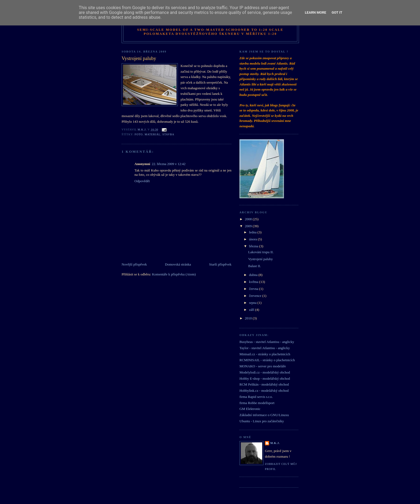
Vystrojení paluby (260, 259)
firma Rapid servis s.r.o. (256, 397)
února (254, 239)
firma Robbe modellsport (257, 403)
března (254, 246)
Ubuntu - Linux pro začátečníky (262, 421)
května (254, 282)
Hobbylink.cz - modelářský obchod (264, 391)
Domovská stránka (178, 264)
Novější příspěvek (134, 264)
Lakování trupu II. (261, 252)
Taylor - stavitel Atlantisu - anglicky (265, 348)
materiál (153, 134)
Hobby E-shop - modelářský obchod (265, 378)
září (252, 310)
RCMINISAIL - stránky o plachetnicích (267, 360)
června (254, 289)
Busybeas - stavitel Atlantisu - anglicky (267, 342)
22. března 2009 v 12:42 (169, 164)
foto (139, 134)
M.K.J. (275, 443)
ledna (253, 232)
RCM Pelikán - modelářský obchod (264, 384)
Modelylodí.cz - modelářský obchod (265, 372)
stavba (168, 134)
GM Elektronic (250, 409)
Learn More (316, 12)
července (256, 296)
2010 (249, 318)
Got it (337, 12)
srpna (253, 303)
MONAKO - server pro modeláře (263, 366)
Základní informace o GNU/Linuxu (264, 415)
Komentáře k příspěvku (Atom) (174, 274)
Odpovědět (142, 181)
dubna (254, 275)
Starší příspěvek (220, 264)
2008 (249, 219)
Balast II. (254, 266)
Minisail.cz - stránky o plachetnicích (265, 354)
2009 (249, 226)
